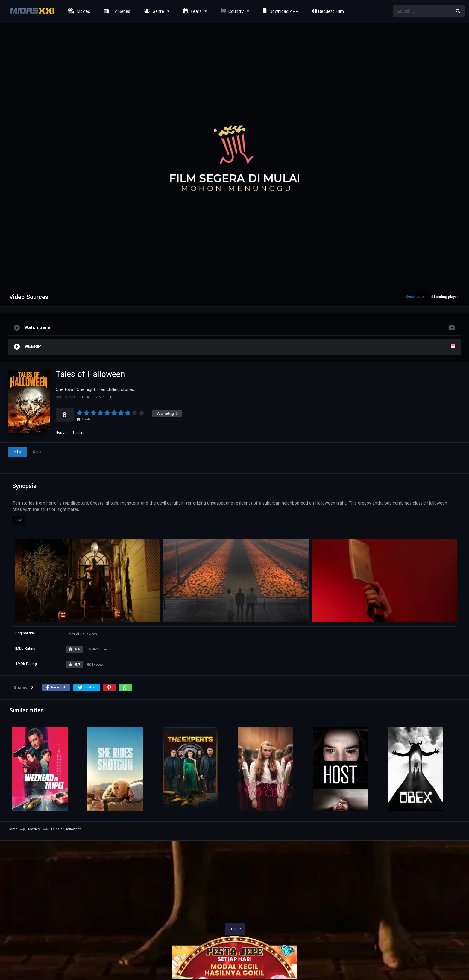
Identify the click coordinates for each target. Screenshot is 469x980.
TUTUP (235, 929)
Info (17, 452)
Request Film (327, 12)
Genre (153, 12)
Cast (37, 452)
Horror (61, 432)
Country (231, 12)
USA (19, 520)
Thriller (78, 432)
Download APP (280, 12)
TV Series (116, 12)
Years (192, 12)
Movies (78, 12)
